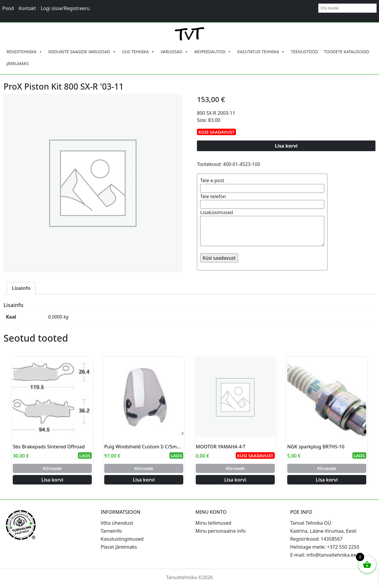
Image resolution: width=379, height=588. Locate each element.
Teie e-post (262, 184)
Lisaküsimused (262, 228)
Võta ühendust (117, 523)
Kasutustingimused (122, 539)
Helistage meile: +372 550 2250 (325, 547)
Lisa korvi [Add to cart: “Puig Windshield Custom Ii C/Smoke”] (144, 480)
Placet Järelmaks (119, 547)
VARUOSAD (174, 52)
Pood (8, 8)
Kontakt (27, 8)
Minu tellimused (213, 523)
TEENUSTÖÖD (304, 52)
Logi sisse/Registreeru (65, 8)
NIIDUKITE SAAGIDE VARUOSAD (82, 52)
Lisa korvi (286, 146)
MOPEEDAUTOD (213, 52)
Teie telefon (262, 200)
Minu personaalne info (221, 531)
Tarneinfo (111, 531)
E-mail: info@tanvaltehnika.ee (323, 555)
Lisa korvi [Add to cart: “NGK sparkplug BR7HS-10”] (327, 480)
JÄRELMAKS (18, 63)
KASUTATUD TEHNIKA (261, 52)
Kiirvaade (52, 468)
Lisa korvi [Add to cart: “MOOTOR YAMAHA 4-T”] (235, 480)
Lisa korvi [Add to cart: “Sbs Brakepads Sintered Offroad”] (52, 480)
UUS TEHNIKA (138, 52)
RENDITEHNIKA (24, 52)
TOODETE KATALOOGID (347, 52)
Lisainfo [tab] (21, 288)
